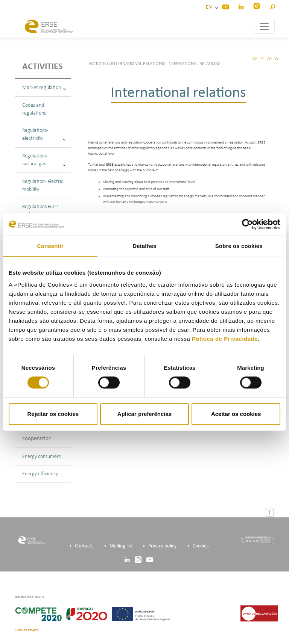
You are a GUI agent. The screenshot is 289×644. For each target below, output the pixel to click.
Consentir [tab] (50, 246)
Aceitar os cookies (236, 414)
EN (210, 7)
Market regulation (44, 88)
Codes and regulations (34, 109)
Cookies (201, 546)
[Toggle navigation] (264, 26)
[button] (272, 6)
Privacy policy (162, 546)
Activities (42, 67)
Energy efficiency (40, 474)
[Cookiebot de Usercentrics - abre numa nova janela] (247, 224)
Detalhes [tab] (144, 246)
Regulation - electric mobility (43, 186)
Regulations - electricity (44, 135)
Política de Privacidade (225, 339)
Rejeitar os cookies (53, 414)
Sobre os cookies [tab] (239, 246)
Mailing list (121, 546)
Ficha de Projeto (27, 630)
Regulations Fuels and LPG (44, 211)
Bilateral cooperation (37, 434)
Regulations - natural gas (44, 160)
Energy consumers (41, 457)
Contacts (84, 546)
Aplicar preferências (144, 414)
